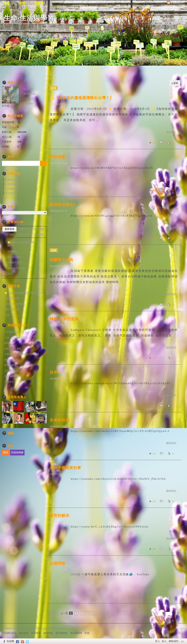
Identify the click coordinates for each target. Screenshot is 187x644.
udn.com (181, 633)
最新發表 (10, 229)
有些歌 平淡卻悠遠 (14, 304)
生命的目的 (60, 420)
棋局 (7, 343)
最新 (176, 83)
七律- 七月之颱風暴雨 (16, 338)
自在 (54, 372)
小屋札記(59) (13, 180)
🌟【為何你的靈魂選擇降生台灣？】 (82, 98)
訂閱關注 (28, 99)
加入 (164, 641)
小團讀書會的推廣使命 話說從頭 (22, 354)
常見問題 (36, 633)
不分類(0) (11, 193)
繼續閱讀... (172, 132)
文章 (7, 3)
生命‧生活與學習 (29, 18)
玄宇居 (6, 106)
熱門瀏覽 (10, 235)
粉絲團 (10, 641)
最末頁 (144, 613)
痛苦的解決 (60, 515)
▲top (183, 628)
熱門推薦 (39, 235)
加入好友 (28, 89)
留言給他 (28, 103)
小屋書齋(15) (13, 189)
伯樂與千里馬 (62, 260)
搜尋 (43, 163)
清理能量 (58, 157)
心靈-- (8, 315)
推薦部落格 (29, 94)
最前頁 (54, 613)
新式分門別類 (12, 360)
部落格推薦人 (17, 397)
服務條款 (48, 633)
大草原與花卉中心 (14, 332)
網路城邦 (174, 641)
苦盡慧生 (9, 382)
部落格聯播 (17, 452)
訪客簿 (39, 3)
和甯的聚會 (10, 365)
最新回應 (24, 229)
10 (123, 613)
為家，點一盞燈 (13, 349)
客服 (87, 633)
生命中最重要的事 (65, 468)
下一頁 (133, 613)
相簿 (22, 3)
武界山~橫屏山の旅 (15, 371)
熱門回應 (24, 235)
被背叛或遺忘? (63, 205)
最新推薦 (39, 229)
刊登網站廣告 (9, 633)
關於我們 (24, 633)
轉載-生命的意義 (64, 319)
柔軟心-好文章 (12, 309)
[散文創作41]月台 (14, 376)
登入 (157, 641)
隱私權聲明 (76, 633)
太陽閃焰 (58, 563)
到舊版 (63, 19)
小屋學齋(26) (13, 184)
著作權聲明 (61, 633)
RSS (6, 452)
